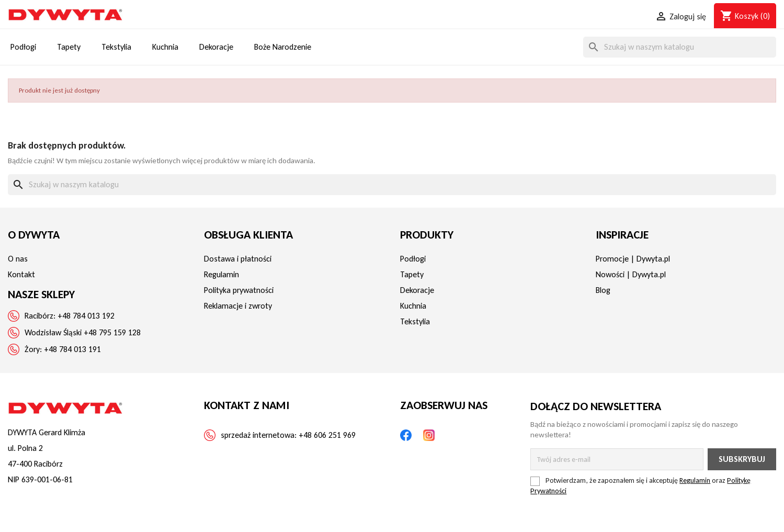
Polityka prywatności (239, 290)
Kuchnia (413, 306)
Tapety (412, 274)
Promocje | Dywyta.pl (633, 259)
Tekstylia (415, 321)
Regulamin (221, 274)
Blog (603, 290)
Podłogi (413, 259)
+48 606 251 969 (327, 435)
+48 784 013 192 (86, 316)
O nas (18, 259)
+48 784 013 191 (72, 349)
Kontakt (21, 274)
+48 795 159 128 (112, 332)
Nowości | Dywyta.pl (631, 274)
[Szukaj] (680, 47)
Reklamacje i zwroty (238, 306)
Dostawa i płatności (238, 259)
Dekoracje (417, 290)
